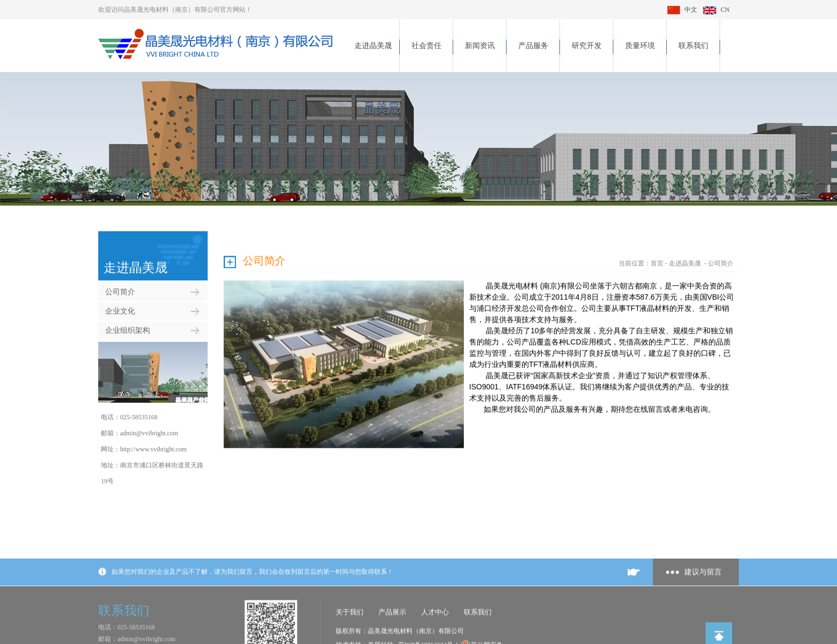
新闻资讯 (480, 46)
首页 (657, 257)
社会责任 (427, 46)
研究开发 (587, 46)
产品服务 (533, 46)
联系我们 (693, 46)
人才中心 (435, 637)
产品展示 (392, 637)
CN (716, 10)
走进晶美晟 (373, 46)
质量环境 (640, 46)
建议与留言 (703, 597)
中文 (682, 10)
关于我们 (350, 637)
